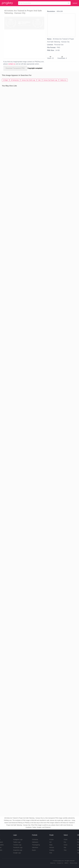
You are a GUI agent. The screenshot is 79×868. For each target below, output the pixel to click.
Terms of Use (73, 863)
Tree (65, 850)
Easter (34, 850)
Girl (50, 842)
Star (65, 847)
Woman (52, 847)
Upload (75, 3)
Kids (51, 853)
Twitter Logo (17, 842)
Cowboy (52, 850)
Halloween (35, 842)
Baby (51, 845)
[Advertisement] (21, 44)
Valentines (35, 847)
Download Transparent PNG (15, 68)
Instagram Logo (18, 839)
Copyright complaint (35, 68)
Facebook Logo (18, 847)
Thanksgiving (36, 845)
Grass (66, 845)
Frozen (51, 839)
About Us (53, 863)
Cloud (66, 839)
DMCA (66, 863)
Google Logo (17, 853)
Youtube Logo (17, 845)
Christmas (35, 839)
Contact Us (60, 863)
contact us (12, 64)
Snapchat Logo (18, 850)
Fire (65, 842)
